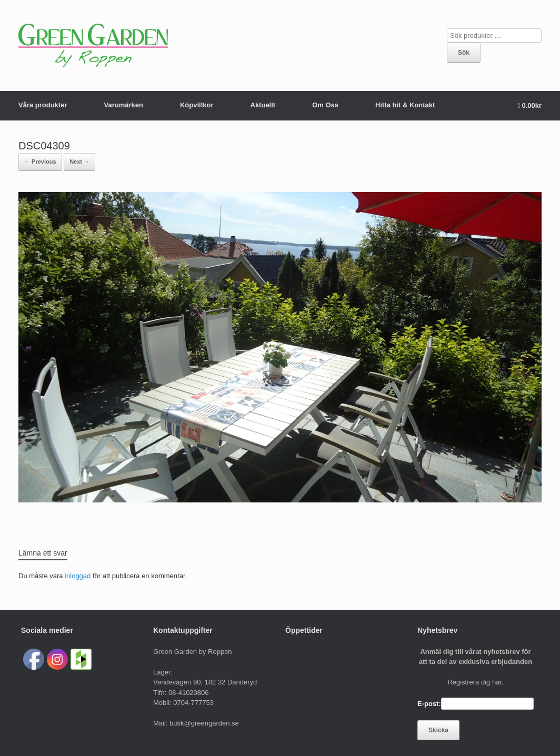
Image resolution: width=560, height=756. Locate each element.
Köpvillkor (197, 105)
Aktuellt (263, 105)
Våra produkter (43, 105)
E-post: (429, 704)
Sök (464, 53)
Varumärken (123, 105)
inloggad (78, 576)
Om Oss (325, 105)
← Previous (40, 162)
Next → (79, 162)
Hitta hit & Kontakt (405, 105)
